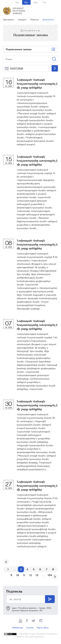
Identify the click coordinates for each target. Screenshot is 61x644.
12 (31, 575)
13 (37, 575)
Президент (9, 19)
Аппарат (22, 19)
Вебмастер (18, 627)
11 (24, 575)
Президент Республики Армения (19, 11)
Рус (26, 2)
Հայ (17, 2)
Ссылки (30, 627)
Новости (34, 19)
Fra (44, 2)
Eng (36, 2)
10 (18, 575)
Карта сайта (43, 627)
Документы (48, 19)
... (7, 68)
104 (50, 575)
